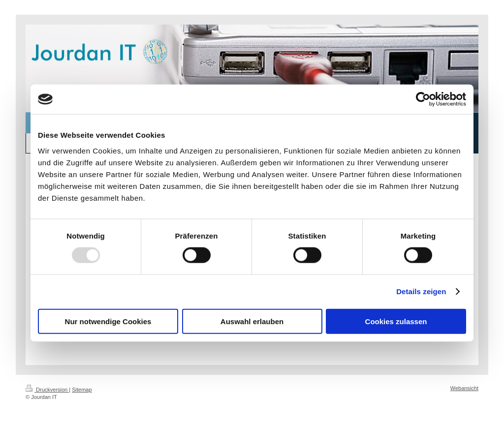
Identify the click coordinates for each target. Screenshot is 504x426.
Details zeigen (421, 291)
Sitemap (82, 390)
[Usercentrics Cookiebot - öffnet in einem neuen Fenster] (423, 99)
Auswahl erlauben (252, 321)
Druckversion (47, 390)
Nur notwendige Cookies (108, 321)
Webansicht (464, 388)
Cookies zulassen (396, 321)
